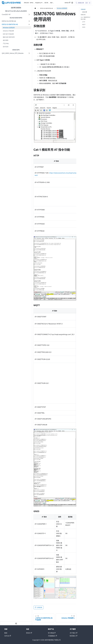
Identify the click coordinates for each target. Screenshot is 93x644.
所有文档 (26, 3)
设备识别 (83, 15)
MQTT (84, 24)
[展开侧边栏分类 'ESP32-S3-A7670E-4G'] (29, 21)
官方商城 (52, 633)
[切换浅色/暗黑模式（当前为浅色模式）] (72, 3)
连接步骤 (85, 12)
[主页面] (35, 8)
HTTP (84, 22)
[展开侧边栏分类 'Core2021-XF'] (29, 14)
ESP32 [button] (32, 3)
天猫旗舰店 (52, 636)
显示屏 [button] (46, 3)
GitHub (67, 3)
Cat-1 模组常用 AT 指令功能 (85, 18)
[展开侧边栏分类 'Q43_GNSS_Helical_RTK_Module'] (29, 53)
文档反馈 (38, 607)
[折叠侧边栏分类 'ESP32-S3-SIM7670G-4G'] (29, 24)
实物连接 (83, 9)
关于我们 (73, 633)
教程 (6, 633)
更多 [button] (51, 3)
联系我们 (73, 636)
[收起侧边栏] (16, 623)
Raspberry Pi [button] (39, 3)
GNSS (84, 27)
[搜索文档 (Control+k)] (83, 3)
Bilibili (29, 633)
